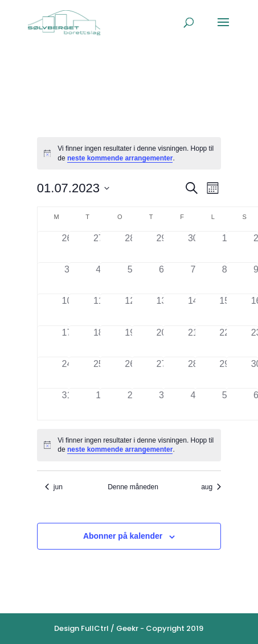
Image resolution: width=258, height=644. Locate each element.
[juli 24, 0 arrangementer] (67, 373)
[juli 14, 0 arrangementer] (193, 309)
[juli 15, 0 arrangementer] (225, 309)
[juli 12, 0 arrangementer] (130, 309)
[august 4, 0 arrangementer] (193, 404)
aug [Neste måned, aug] (211, 487)
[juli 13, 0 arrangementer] (161, 309)
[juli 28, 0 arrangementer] (193, 373)
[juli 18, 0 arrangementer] (98, 341)
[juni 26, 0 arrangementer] (67, 247)
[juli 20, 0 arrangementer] (161, 341)
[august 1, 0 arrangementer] (98, 404)
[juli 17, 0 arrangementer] (67, 341)
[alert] (129, 153)
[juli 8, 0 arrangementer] (225, 278)
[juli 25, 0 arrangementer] (98, 373)
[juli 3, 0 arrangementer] (67, 278)
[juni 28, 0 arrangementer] (130, 247)
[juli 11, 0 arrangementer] (98, 309)
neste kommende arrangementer (120, 158)
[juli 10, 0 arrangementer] (67, 309)
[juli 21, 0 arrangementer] (193, 341)
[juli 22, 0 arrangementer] (225, 341)
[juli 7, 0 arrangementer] (193, 278)
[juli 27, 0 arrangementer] (161, 373)
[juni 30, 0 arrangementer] (193, 247)
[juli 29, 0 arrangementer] (225, 373)
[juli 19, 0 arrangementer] (130, 341)
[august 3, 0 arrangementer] (161, 404)
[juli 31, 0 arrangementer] (67, 404)
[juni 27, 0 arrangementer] (98, 247)
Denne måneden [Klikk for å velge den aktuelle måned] (133, 487)
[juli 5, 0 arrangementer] (130, 278)
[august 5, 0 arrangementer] (225, 404)
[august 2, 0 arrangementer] (130, 404)
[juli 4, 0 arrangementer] (98, 278)
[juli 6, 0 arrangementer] (161, 278)
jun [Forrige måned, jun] (54, 487)
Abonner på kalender (123, 536)
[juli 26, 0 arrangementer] (130, 373)
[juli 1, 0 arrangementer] (225, 247)
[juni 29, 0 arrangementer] (161, 247)
